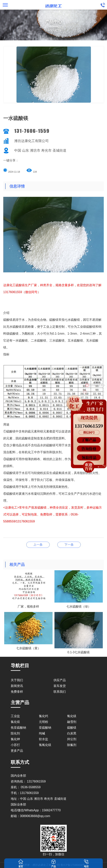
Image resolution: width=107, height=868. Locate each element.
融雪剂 (72, 722)
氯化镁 (15, 722)
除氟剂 (72, 745)
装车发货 (60, 686)
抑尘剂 (72, 739)
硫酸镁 (72, 728)
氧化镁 (72, 716)
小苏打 (15, 745)
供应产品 (60, 680)
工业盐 (15, 716)
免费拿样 (17, 692)
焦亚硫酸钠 (18, 728)
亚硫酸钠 (45, 728)
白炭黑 (72, 733)
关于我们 (17, 680)
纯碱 (42, 733)
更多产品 (17, 751)
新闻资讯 (17, 686)
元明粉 (44, 722)
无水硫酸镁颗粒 (38, 545)
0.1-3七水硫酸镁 (69, 545)
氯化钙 (44, 716)
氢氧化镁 (45, 745)
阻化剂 (15, 733)
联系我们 (60, 692)
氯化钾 (15, 739)
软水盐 (44, 739)
